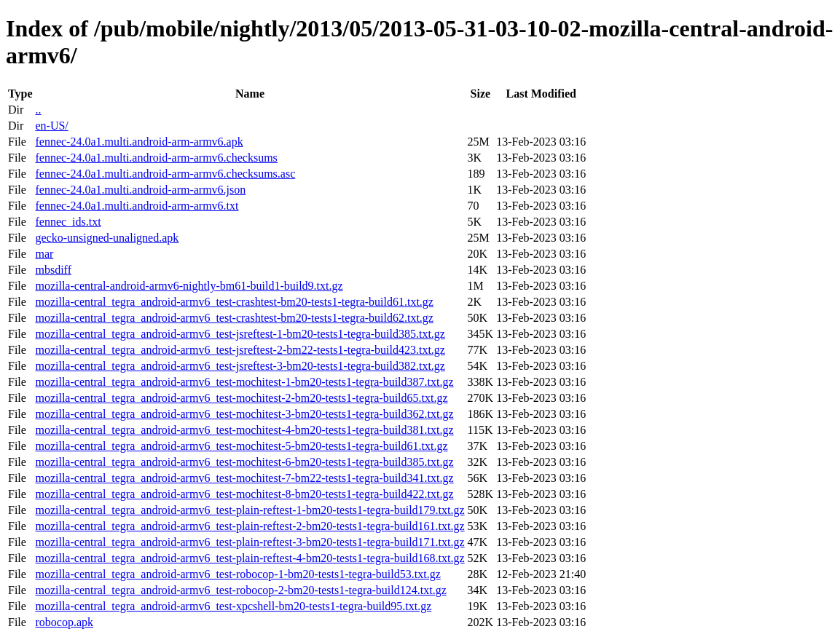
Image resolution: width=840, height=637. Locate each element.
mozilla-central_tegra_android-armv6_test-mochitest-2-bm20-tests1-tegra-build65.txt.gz (241, 398)
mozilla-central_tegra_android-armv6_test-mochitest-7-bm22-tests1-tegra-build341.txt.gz (244, 478)
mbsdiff (53, 270)
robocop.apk (64, 622)
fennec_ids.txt (68, 222)
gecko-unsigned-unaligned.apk (107, 238)
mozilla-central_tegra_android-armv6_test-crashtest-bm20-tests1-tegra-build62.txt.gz (234, 318)
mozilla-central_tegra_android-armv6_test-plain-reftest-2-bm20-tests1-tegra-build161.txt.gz (250, 526)
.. (38, 110)
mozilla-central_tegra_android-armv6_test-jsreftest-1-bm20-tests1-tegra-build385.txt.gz (240, 334)
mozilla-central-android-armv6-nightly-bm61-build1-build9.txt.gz (189, 286)
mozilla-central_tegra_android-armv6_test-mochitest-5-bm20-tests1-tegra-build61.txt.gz (241, 446)
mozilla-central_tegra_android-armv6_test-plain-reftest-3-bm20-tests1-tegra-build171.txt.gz (250, 542)
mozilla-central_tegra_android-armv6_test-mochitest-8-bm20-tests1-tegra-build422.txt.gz (244, 494)
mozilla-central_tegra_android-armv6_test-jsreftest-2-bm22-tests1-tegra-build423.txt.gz (240, 350)
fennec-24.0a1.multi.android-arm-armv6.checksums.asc (165, 174)
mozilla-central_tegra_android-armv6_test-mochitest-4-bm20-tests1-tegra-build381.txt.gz (244, 430)
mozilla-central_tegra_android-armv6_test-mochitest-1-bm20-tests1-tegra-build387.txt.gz (244, 382)
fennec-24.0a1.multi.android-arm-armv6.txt (137, 206)
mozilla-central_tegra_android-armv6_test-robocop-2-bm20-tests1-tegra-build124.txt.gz (240, 590)
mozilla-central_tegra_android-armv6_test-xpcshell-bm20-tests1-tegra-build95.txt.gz (233, 606)
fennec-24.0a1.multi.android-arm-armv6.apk (139, 142)
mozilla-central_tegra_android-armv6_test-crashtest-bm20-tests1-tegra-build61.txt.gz (234, 302)
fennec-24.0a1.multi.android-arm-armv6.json (140, 190)
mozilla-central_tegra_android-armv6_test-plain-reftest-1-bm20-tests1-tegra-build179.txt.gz (250, 510)
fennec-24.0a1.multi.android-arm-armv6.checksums (156, 158)
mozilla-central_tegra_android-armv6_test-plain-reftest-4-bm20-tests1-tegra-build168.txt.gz (250, 558)
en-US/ (51, 126)
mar (44, 254)
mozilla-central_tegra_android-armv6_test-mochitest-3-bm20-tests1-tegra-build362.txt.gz (244, 414)
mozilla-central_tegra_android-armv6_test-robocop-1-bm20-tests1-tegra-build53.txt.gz (238, 574)
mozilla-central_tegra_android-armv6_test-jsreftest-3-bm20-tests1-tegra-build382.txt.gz (240, 366)
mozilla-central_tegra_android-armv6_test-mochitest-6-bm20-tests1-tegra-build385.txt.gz (244, 462)
